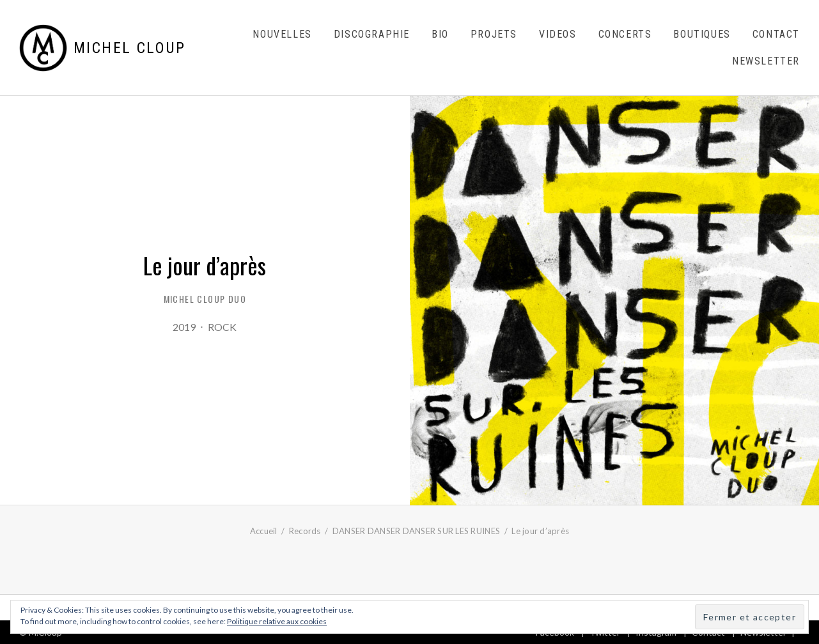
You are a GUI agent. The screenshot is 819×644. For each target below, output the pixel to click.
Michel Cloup (130, 48)
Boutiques (702, 34)
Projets (494, 34)
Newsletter (766, 61)
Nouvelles (282, 34)
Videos (558, 34)
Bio (440, 34)
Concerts (625, 34)
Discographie (372, 34)
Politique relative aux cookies (277, 621)
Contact (776, 34)
